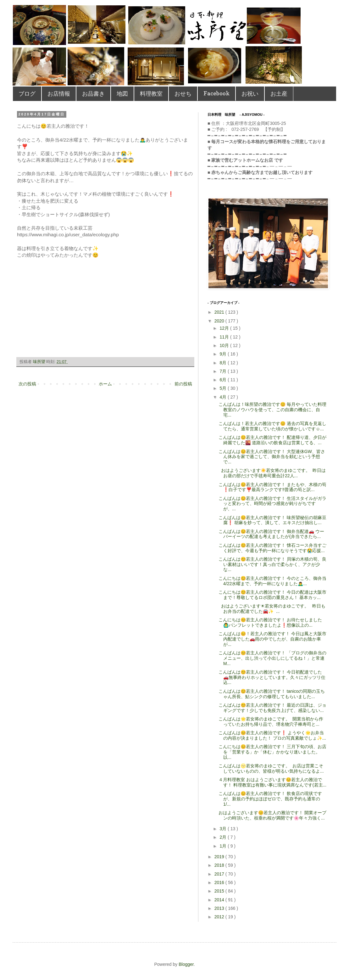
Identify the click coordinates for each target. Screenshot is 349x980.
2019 (220, 857)
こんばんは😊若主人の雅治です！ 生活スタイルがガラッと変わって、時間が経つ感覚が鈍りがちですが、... (272, 504)
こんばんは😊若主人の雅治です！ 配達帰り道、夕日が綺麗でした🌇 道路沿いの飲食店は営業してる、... (272, 440)
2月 (224, 837)
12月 (225, 328)
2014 (220, 900)
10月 (225, 345)
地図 (122, 94)
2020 (220, 321)
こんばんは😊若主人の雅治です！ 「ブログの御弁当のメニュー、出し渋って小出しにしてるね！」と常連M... (272, 658)
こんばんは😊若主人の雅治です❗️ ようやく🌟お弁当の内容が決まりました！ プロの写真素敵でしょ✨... (272, 735)
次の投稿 (27, 384)
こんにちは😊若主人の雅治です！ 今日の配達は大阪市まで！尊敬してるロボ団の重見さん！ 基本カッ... (272, 595)
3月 (224, 829)
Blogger (186, 964)
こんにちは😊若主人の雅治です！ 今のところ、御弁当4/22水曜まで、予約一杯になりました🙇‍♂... (272, 581)
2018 (220, 865)
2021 (220, 312)
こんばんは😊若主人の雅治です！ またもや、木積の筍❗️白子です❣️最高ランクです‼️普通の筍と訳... (272, 487)
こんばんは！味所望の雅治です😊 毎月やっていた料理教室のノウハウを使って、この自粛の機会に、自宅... (272, 410)
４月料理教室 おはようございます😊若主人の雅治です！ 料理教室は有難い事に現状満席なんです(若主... (272, 782)
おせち (183, 94)
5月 (224, 388)
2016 (220, 882)
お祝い (250, 94)
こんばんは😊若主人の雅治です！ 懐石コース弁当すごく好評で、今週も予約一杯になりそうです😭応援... (272, 548)
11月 (225, 337)
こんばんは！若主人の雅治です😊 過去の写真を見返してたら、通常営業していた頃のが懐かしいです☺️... (272, 426)
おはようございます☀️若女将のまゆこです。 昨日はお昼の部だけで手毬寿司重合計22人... (272, 473)
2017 (220, 874)
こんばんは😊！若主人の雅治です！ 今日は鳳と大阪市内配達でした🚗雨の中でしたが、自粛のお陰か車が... (272, 639)
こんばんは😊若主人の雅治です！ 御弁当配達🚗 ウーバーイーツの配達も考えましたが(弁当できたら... (271, 534)
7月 (224, 371)
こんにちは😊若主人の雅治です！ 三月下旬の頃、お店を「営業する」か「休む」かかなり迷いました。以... (272, 752)
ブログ (27, 94)
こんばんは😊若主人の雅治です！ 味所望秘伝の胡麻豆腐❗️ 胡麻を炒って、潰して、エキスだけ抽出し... (272, 520)
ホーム (105, 384)
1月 (224, 846)
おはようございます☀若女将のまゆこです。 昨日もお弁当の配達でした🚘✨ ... (272, 609)
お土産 (279, 94)
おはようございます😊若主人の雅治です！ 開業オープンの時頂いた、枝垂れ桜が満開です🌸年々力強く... (272, 815)
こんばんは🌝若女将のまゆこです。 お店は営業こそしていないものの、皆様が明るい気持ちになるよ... (271, 768)
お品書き (93, 94)
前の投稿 (183, 384)
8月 (224, 363)
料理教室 (151, 94)
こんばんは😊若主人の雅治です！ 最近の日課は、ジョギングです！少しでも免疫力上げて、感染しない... (272, 708)
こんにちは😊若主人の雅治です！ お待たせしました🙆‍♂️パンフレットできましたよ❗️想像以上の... (270, 622)
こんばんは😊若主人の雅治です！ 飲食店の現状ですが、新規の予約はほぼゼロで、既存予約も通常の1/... (270, 799)
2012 (220, 917)
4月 (224, 397)
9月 (224, 354)
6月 (224, 380)
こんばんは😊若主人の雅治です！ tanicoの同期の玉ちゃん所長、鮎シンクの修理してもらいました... (272, 694)
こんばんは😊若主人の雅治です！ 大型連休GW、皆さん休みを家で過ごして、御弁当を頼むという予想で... (272, 457)
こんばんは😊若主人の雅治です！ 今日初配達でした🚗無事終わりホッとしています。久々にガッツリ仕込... (272, 677)
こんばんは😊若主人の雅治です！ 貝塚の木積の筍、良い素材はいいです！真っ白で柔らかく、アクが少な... (272, 564)
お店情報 (59, 94)
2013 (220, 908)
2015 (220, 891)
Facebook (216, 93)
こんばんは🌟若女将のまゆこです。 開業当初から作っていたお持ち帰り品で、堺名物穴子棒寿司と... (271, 722)
